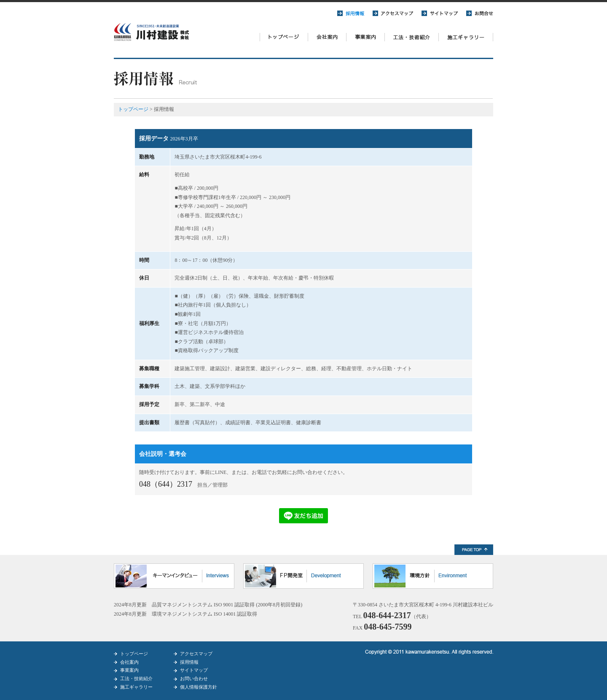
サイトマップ (194, 670)
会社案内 (129, 662)
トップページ (133, 109)
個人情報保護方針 (199, 687)
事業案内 (129, 670)
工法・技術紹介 (136, 678)
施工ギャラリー (136, 687)
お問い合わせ (194, 678)
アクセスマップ (196, 654)
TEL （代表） (392, 617)
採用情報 (189, 662)
